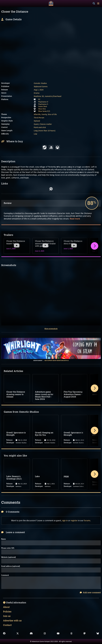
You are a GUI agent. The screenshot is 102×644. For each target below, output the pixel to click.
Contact (7, 625)
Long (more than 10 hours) (45, 131)
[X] (18, 633)
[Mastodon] (85, 633)
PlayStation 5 (43, 104)
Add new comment (90, 593)
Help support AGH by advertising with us (57, 361)
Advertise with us (12, 621)
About (6, 607)
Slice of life (52, 114)
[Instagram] (45, 633)
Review (8, 203)
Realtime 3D (39, 96)
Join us (7, 616)
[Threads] (71, 633)
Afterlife (37, 114)
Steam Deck (43, 106)
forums (87, 520)
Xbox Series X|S (44, 111)
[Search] (94, 4)
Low (35, 134)
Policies (7, 612)
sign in (65, 520)
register (74, 520)
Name (4, 539)
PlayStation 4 (43, 102)
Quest (36, 124)
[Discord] (31, 633)
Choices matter (46, 124)
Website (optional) (9, 557)
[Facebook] (4, 633)
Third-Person (39, 118)
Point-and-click (40, 127)
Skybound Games (41, 86)
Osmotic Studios (40, 83)
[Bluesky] (98, 633)
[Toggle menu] (98, 3)
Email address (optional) (11, 566)
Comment (5, 575)
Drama (37, 93)
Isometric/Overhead (53, 96)
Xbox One (42, 109)
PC (39, 99)
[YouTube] (58, 633)
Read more (75, 219)
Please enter (8, 548)
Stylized (37, 121)
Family (44, 114)
